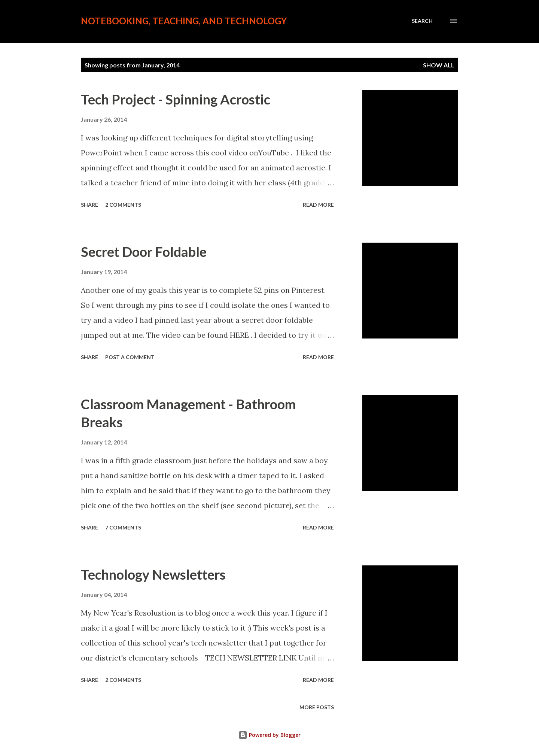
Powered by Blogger (269, 735)
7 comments (123, 527)
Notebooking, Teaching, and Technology (184, 21)
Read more (318, 205)
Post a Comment (130, 357)
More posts (317, 707)
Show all (439, 65)
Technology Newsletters (153, 574)
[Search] (422, 21)
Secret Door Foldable (144, 252)
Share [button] (89, 205)
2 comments (123, 205)
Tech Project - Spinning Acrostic (176, 99)
